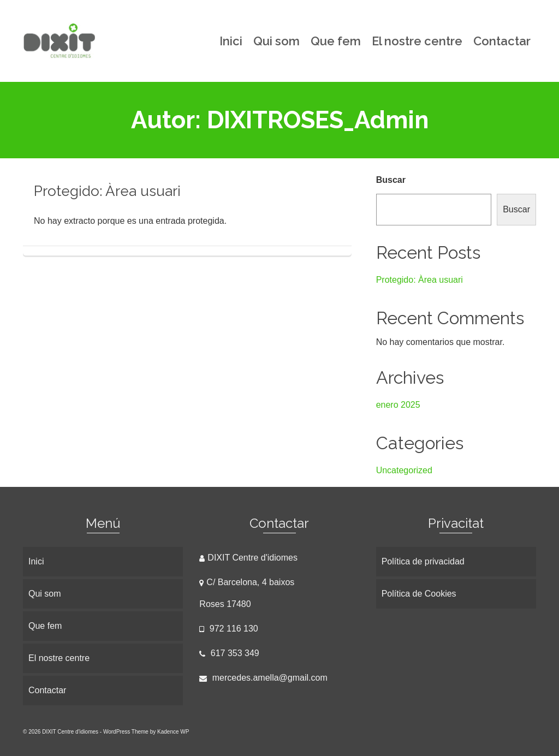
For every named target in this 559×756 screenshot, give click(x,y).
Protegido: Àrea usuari (420, 280)
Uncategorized (404, 470)
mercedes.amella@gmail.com (263, 678)
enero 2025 (398, 405)
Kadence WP (173, 732)
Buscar (391, 180)
